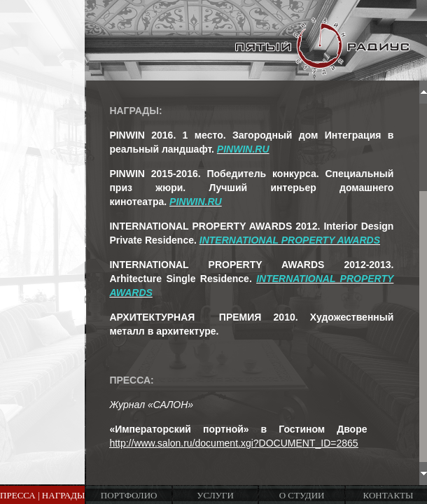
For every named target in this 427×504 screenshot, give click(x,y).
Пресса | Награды (42, 495)
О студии (302, 495)
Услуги (215, 495)
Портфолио (129, 495)
